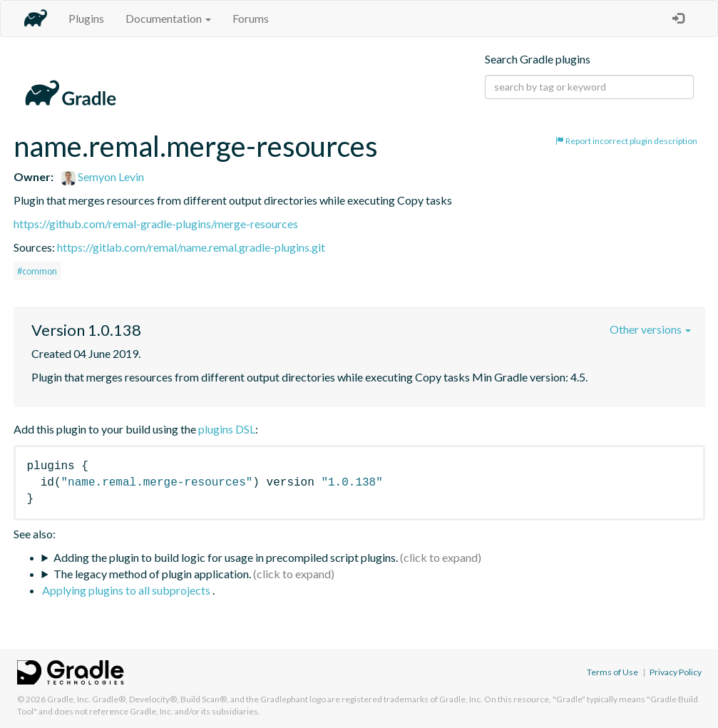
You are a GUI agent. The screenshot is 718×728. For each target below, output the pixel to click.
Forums (251, 18)
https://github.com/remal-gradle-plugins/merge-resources (156, 224)
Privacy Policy (676, 672)
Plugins (86, 18)
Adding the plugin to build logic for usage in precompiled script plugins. (226, 557)
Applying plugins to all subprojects (127, 590)
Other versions (650, 329)
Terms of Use (612, 672)
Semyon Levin (103, 176)
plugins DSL (227, 429)
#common (37, 271)
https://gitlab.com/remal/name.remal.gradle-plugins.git (191, 247)
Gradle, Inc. (69, 699)
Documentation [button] (168, 18)
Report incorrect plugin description (626, 141)
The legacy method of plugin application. (152, 574)
